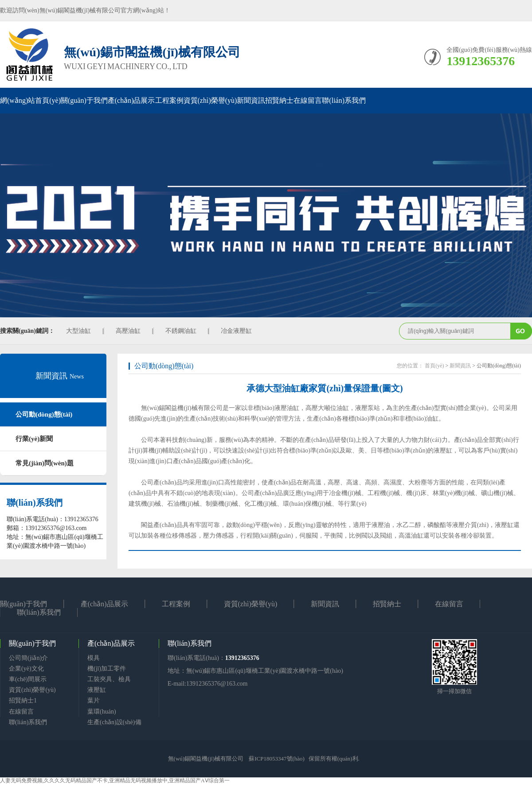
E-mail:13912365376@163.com (207, 684)
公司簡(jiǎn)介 (28, 658)
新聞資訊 (251, 100)
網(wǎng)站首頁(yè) (30, 100)
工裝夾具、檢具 (109, 679)
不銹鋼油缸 (181, 331)
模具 (94, 658)
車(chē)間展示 (28, 679)
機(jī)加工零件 (107, 669)
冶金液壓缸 (236, 331)
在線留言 (308, 100)
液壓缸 (97, 690)
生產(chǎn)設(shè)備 (114, 722)
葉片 (94, 700)
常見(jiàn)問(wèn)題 (45, 463)
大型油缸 (78, 331)
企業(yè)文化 (26, 669)
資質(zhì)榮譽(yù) (210, 100)
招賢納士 (279, 100)
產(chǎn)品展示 (131, 100)
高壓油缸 (128, 331)
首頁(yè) (434, 366)
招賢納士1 (23, 700)
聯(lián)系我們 (344, 100)
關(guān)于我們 (84, 100)
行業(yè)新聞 (34, 439)
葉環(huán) (102, 712)
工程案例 (169, 100)
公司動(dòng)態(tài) (44, 414)
